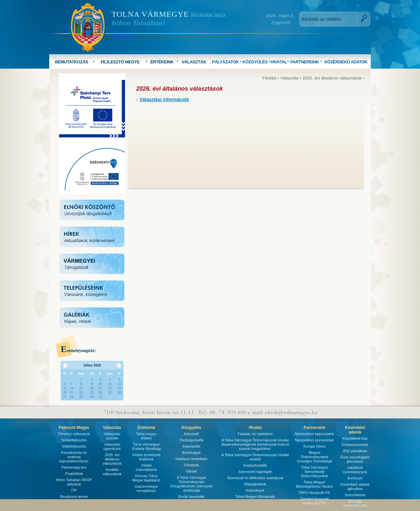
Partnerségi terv (74, 467)
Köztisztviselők (255, 465)
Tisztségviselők (191, 440)
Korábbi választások (112, 472)
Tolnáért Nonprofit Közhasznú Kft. (315, 501)
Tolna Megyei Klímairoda (255, 497)
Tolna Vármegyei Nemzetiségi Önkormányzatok (315, 472)
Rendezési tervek (74, 497)
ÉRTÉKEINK (162, 62)
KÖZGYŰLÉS (255, 62)
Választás (289, 78)
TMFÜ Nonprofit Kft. (315, 493)
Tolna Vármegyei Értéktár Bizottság (146, 446)
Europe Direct (315, 446)
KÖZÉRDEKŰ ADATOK (346, 62)
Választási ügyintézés (112, 446)
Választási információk (164, 100)
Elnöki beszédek (191, 497)
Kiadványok (255, 490)
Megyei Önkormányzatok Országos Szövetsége (315, 457)
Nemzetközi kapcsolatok (315, 434)
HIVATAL (279, 62)
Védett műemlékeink (146, 467)
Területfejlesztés (74, 440)
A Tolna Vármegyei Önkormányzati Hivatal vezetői (255, 457)
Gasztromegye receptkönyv (146, 489)
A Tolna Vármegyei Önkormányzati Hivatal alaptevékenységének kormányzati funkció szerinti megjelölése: (255, 444)
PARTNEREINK (305, 62)
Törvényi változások (74, 434)
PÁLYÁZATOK (225, 62)
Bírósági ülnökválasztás (355, 503)
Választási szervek (112, 436)
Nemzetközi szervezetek (315, 440)
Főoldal (270, 78)
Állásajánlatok (255, 484)
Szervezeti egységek (255, 472)
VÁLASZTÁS (194, 62)
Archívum (355, 478)
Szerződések (355, 495)
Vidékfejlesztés (74, 446)
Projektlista (74, 474)
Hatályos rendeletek (191, 459)
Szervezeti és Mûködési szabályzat (255, 478)
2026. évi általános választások (332, 78)
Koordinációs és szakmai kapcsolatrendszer (74, 457)
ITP (74, 490)
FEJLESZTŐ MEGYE (120, 62)
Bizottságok (191, 453)
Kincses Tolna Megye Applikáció (146, 478)
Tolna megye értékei (146, 436)
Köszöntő (191, 434)
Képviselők (191, 446)
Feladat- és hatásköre (255, 434)
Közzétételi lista (355, 438)
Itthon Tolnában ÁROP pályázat (74, 482)
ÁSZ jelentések (355, 451)
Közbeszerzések (355, 445)
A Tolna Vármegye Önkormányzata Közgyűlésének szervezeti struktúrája (191, 484)
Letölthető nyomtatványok (355, 470)
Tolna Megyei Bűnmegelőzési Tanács (315, 484)
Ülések (191, 471)
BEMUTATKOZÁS (72, 62)
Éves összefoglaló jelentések (355, 459)
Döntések (191, 465)
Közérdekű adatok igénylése (355, 487)
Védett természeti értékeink (146, 457)
